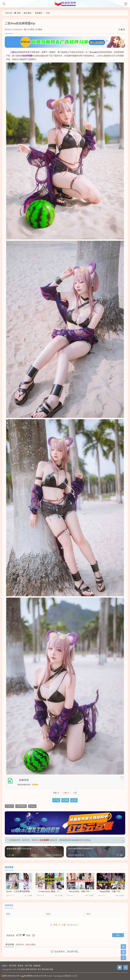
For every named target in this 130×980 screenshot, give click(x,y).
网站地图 (45, 969)
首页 (19, 13)
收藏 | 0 (56, 793)
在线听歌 (37, 966)
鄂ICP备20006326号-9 (11, 976)
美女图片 (39, 13)
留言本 (21, 966)
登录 (55, 923)
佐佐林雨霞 (27, 56)
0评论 (40, 30)
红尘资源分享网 (23, 969)
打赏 (75, 793)
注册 (64, 923)
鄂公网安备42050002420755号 (34, 976)
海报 (65, 800)
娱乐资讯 (28, 13)
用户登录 (13, 966)
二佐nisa (14, 52)
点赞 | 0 (66, 793)
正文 (48, 13)
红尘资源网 (44, 840)
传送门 (5, 966)
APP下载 (28, 966)
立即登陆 (35, 785)
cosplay (95, 52)
